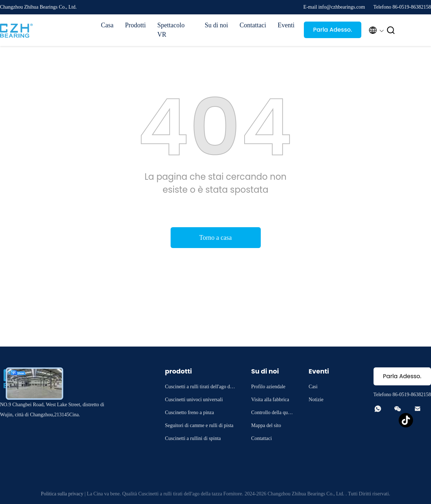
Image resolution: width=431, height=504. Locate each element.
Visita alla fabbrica (270, 400)
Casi (313, 387)
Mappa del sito (266, 425)
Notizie (316, 400)
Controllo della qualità (273, 414)
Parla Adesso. (333, 30)
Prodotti (135, 25)
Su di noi (216, 25)
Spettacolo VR (171, 30)
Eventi (286, 25)
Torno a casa (216, 238)
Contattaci (253, 25)
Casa (107, 25)
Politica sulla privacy (62, 494)
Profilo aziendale (268, 387)
